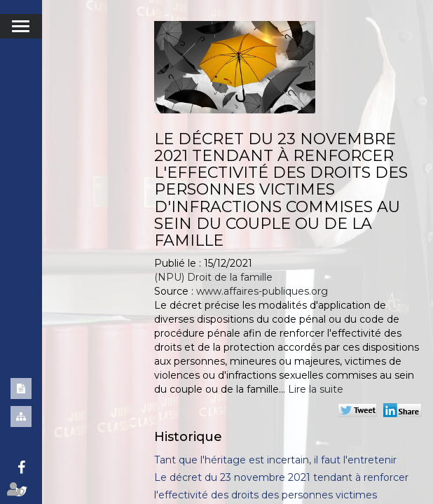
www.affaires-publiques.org (262, 291)
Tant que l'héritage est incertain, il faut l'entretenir (275, 460)
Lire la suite (316, 389)
